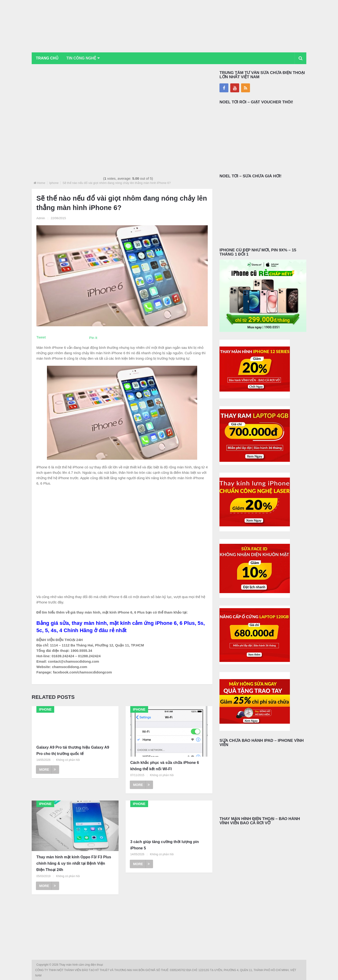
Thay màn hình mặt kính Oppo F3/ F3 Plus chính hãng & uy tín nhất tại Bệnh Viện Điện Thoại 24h (74, 863)
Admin (41, 218)
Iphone (54, 183)
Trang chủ (47, 58)
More (48, 770)
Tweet (41, 337)
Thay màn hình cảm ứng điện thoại (81, 965)
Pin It (93, 338)
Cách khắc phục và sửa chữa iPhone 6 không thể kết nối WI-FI (165, 766)
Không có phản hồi (68, 760)
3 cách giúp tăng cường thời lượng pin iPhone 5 (165, 845)
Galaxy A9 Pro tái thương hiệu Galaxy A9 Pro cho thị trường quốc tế (73, 751)
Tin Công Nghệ (82, 58)
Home (41, 183)
